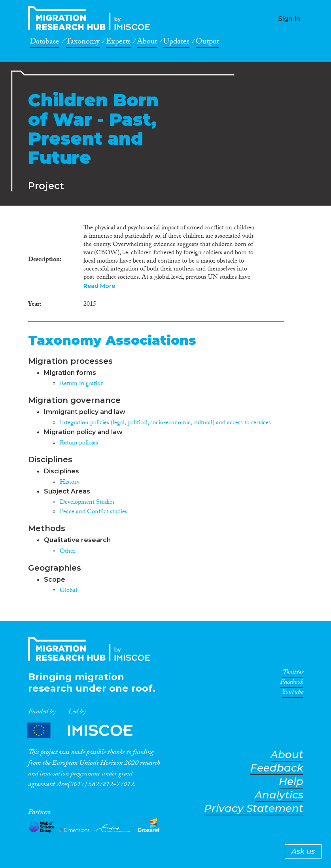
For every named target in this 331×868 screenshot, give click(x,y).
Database (44, 43)
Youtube (293, 693)
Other (67, 552)
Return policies (79, 443)
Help (291, 782)
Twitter (293, 674)
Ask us (303, 851)
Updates (176, 43)
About (147, 43)
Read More (99, 286)
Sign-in (289, 19)
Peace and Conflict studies (94, 512)
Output (207, 43)
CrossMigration (91, 18)
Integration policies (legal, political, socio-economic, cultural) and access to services (165, 423)
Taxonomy (83, 43)
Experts (118, 43)
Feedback (277, 768)
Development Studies (87, 503)
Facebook (292, 683)
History (70, 483)
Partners (87, 731)
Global (68, 591)
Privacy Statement (254, 808)
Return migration (82, 384)
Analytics (279, 795)
